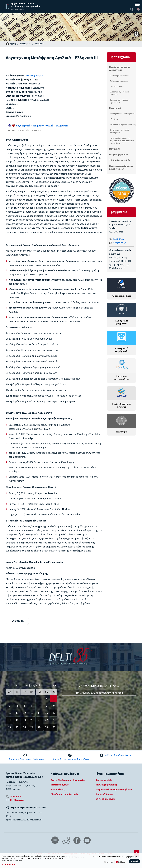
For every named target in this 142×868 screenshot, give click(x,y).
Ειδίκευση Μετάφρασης (120, 76)
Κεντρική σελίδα (104, 780)
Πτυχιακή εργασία (118, 155)
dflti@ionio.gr (119, 243)
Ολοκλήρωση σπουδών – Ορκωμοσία (120, 101)
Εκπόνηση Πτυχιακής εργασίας (123, 125)
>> (54, 686)
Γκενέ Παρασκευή (34, 76)
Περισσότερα (9, 864)
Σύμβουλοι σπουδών (120, 160)
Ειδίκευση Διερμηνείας (119, 81)
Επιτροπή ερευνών (105, 799)
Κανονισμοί (115, 108)
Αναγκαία (110, 862)
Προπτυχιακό (25, 44)
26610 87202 (118, 239)
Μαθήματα (39, 44)
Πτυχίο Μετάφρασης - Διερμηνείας (68, 780)
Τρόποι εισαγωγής (60, 785)
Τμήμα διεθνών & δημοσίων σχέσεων (114, 790)
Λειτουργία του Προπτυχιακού (123, 114)
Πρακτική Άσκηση (104, 794)
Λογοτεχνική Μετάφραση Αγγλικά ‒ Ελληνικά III (38, 126)
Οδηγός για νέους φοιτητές (64, 794)
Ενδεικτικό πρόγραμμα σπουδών (120, 93)
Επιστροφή (18, 621)
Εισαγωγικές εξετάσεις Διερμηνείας (119, 131)
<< (10, 686)
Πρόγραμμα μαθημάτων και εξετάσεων (121, 167)
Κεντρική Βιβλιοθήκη (106, 785)
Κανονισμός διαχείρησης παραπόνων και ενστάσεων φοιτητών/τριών (122, 141)
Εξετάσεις (114, 119)
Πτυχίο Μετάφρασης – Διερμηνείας (120, 68)
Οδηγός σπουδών (117, 86)
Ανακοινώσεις (58, 790)
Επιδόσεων (122, 862)
